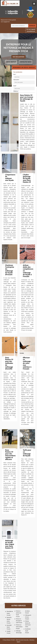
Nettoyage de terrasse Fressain (28, 617)
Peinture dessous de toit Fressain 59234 (28, 624)
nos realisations (18, 57)
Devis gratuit (11, 62)
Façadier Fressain (9, 632)
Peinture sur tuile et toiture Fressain (19, 627)
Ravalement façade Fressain (28, 631)
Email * (24, 88)
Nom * (24, 76)
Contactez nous (26, 62)
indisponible (13, 11)
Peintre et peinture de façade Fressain (19, 614)
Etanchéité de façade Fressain (10, 613)
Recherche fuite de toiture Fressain (9, 620)
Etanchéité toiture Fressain (9, 627)
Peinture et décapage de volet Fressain (19, 621)
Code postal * (24, 82)
